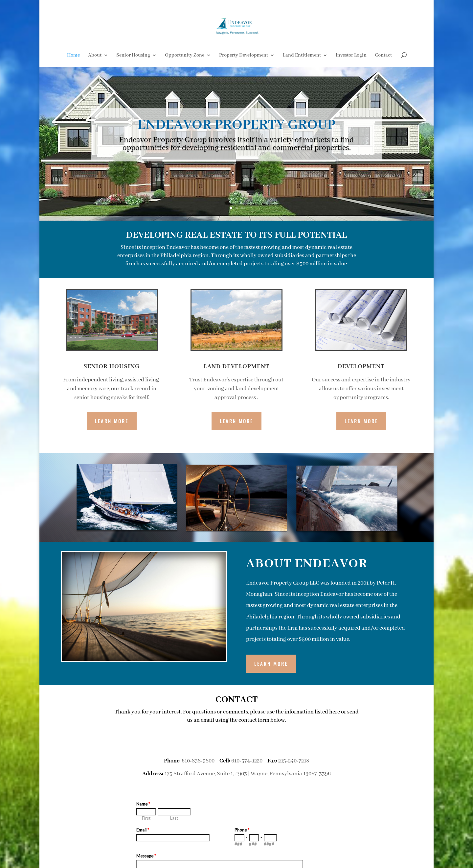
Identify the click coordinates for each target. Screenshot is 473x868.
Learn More (112, 421)
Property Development (244, 56)
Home (73, 56)
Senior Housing (133, 56)
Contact (383, 56)
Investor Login (351, 56)
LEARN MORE (271, 663)
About (95, 56)
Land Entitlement (302, 56)
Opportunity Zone (185, 56)
